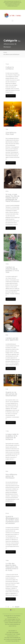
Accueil (5, 52)
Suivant (17, 607)
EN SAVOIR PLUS (11, 96)
